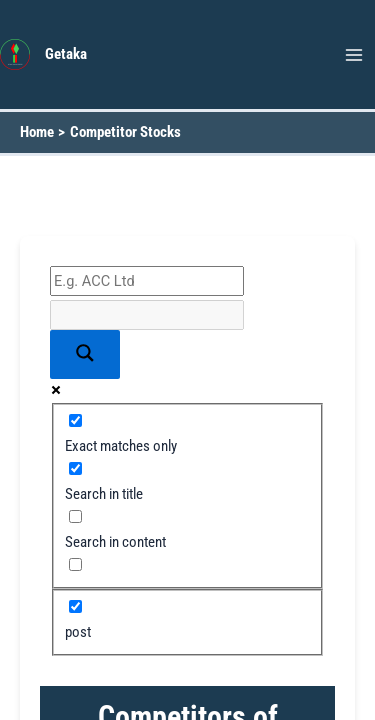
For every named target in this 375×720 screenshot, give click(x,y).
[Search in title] (75, 468)
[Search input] (147, 281)
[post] (75, 606)
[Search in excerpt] (75, 564)
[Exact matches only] (75, 420)
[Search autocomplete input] (147, 315)
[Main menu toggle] (354, 55)
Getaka (66, 54)
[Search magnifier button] (85, 354)
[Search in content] (75, 516)
